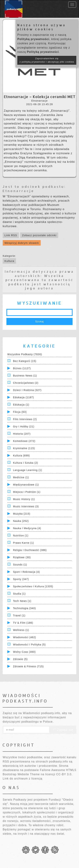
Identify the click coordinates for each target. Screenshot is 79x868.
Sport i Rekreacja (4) (26, 572)
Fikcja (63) (20, 412)
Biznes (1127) (22, 368)
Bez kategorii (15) (25, 361)
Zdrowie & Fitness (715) (28, 666)
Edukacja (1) (21, 405)
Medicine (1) (21, 477)
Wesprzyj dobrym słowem (22, 243)
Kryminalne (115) (24, 448)
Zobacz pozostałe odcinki (39, 235)
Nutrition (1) (21, 536)
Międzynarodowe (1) (26, 485)
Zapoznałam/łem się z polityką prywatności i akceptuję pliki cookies (47, 60)
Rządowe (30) (22, 557)
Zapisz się (63, 730)
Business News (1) (25, 376)
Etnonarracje (18, 191)
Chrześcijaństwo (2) (26, 383)
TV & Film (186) (23, 623)
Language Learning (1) (28, 470)
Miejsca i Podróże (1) (27, 492)
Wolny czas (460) (24, 652)
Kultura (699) (21, 456)
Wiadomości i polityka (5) (29, 645)
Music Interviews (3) (26, 506)
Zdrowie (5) (20, 659)
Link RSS (11, 235)
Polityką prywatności (33, 39)
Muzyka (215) (22, 514)
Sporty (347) (21, 579)
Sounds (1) (20, 565)
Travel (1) (19, 615)
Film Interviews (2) (25, 419)
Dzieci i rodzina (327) (27, 390)
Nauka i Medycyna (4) (27, 528)
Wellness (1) (21, 630)
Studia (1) (19, 594)
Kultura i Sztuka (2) (26, 463)
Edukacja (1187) (24, 397)
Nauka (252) (21, 521)
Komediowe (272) (24, 441)
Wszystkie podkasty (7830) (25, 354)
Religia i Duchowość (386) (30, 550)
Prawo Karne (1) (24, 543)
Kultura (9, 261)
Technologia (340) (24, 608)
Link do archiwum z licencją (23, 779)
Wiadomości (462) (25, 637)
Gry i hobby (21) (24, 426)
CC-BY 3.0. (64, 774)
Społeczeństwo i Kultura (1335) (33, 586)
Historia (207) (22, 434)
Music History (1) (24, 499)
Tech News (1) (22, 601)
